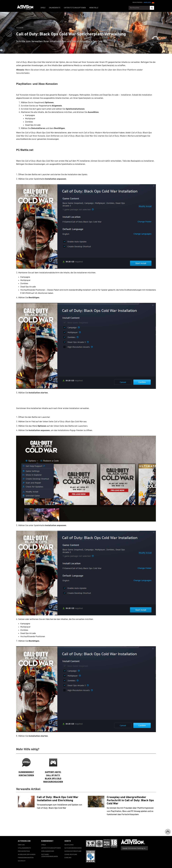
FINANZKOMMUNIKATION (26, 858)
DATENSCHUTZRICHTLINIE (73, 851)
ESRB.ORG (68, 858)
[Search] (152, 8)
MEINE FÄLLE (94, 8)
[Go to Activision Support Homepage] (27, 8)
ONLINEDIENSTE (55, 8)
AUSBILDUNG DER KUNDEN (27, 855)
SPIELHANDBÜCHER (48, 851)
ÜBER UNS (21, 845)
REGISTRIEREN (137, 3)
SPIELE (43, 8)
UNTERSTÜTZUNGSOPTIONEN (75, 8)
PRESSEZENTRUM (24, 851)
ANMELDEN (147, 3)
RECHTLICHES (69, 845)
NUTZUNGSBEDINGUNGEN (73, 848)
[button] (153, 2)
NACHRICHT (22, 861)
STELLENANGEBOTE (24, 848)
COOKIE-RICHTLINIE (71, 855)
